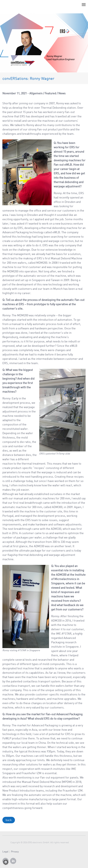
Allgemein (36, 94)
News (62, 94)
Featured (50, 94)
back (9, 820)
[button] (6, 862)
